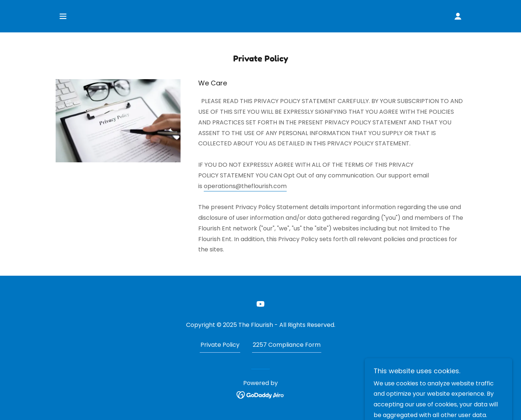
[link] (260, 304)
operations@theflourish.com (245, 186)
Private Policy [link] (220, 345)
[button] (63, 16)
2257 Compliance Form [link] (287, 345)
